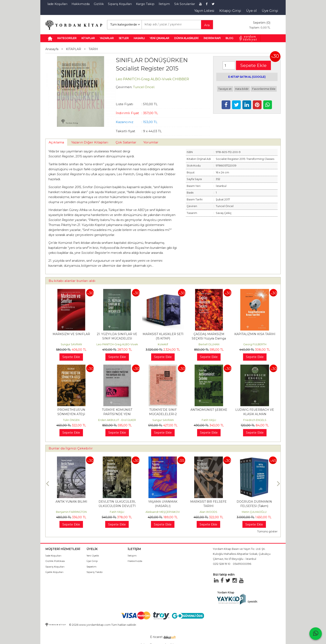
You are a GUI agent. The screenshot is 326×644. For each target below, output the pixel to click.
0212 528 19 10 (222, 564)
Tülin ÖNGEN (71, 420)
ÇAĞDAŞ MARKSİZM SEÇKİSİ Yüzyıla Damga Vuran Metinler (209, 338)
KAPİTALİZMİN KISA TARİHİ (255, 334)
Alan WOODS (208, 512)
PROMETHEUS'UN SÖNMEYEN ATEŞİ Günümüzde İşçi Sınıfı (71, 414)
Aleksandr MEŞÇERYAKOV (163, 512)
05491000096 (242, 564)
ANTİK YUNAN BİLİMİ (71, 502)
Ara (207, 25)
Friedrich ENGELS (255, 420)
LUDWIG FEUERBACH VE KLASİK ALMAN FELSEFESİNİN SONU (255, 414)
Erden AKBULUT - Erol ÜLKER (117, 420)
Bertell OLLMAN (209, 344)
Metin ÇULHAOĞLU (254, 512)
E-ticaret (156, 637)
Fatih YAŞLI (209, 420)
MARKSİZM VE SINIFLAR (71, 334)
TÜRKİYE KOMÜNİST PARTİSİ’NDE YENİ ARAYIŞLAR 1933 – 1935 (117, 414)
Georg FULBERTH (255, 344)
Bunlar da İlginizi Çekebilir (71, 448)
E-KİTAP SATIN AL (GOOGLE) (247, 77)
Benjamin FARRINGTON (71, 512)
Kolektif (163, 344)
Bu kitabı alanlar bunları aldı (72, 281)
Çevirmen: (124, 87)
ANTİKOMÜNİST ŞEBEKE (209, 410)
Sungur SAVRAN (71, 344)
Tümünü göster (267, 531)
